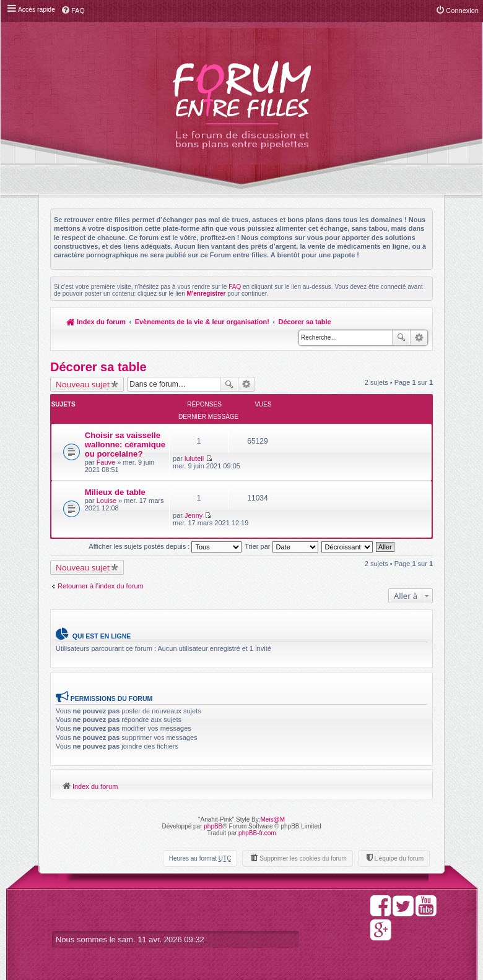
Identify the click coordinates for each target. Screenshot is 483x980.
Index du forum (96, 322)
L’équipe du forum (399, 845)
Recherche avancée (419, 338)
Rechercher (401, 338)
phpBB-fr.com (257, 820)
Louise (107, 506)
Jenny (296, 499)
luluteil (296, 424)
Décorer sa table (306, 322)
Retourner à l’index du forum (101, 572)
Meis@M (272, 806)
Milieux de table (115, 498)
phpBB (213, 813)
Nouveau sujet (83, 384)
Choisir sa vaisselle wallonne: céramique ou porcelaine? (111, 441)
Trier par (281, 533)
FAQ (235, 287)
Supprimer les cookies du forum (303, 845)
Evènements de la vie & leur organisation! (202, 322)
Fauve (106, 468)
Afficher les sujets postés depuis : (165, 533)
